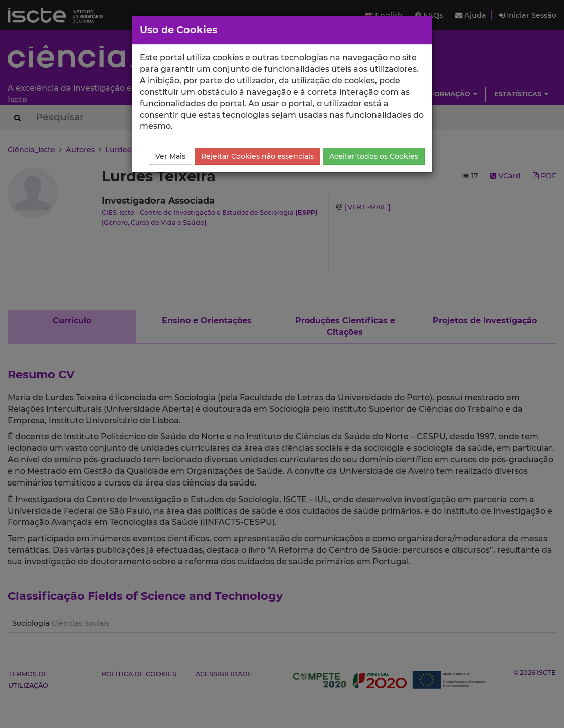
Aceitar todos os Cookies (374, 156)
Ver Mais (170, 156)
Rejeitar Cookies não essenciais (257, 156)
